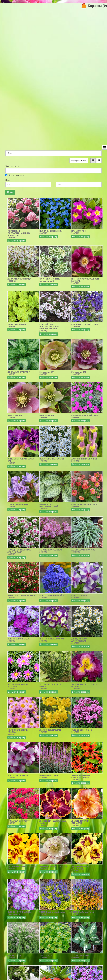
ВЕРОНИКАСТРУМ (49, 775)
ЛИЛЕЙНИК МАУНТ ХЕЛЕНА (22, 866)
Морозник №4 (47, 372)
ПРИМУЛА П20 (78, 231)
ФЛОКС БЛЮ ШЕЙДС (19, 639)
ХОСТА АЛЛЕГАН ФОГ (19, 372)
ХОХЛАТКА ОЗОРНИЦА (19, 279)
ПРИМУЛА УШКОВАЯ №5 (52, 639)
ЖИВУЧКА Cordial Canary (52, 912)
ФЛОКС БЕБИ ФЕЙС (82, 730)
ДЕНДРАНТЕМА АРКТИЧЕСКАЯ (79, 640)
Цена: (8, 180)
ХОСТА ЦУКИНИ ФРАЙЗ (83, 550)
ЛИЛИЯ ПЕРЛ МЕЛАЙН (51, 730)
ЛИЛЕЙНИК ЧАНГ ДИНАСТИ (80, 822)
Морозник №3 (79, 372)
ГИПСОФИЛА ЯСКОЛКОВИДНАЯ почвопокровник (49, 326)
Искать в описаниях (15, 175)
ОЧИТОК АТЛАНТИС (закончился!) (50, 280)
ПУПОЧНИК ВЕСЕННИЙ (51, 231)
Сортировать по (79, 160)
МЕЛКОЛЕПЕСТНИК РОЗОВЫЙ (18, 731)
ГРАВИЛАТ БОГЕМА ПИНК (85, 504)
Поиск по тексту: (12, 166)
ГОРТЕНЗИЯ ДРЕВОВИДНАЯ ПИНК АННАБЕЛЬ (19, 233)
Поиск (10, 192)
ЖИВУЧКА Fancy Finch (83, 912)
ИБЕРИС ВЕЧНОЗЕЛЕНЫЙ (52, 459)
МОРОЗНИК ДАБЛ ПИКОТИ (53, 866)
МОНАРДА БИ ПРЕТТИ (19, 821)
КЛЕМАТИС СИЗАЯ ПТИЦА (85, 324)
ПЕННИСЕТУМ (14, 955)
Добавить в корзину (17, 241)
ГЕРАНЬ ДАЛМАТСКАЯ (51, 550)
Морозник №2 (15, 415)
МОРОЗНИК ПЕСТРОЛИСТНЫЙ (49, 505)
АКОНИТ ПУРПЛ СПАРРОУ (84, 459)
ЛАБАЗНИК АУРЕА (17, 324)
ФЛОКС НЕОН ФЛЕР (18, 775)
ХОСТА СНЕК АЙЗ (80, 955)
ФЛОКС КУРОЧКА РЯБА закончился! (19, 913)
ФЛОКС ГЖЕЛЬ (79, 595)
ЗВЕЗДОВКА (46, 955)
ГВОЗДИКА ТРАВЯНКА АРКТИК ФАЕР (19, 551)
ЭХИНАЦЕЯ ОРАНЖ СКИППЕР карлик (81, 776)
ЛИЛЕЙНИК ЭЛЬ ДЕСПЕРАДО (80, 867)
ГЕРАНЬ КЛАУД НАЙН (18, 504)
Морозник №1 (47, 415)
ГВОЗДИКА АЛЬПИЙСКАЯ (85, 415)
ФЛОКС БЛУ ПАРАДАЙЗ (52, 595)
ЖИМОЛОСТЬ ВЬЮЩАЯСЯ (21, 595)
